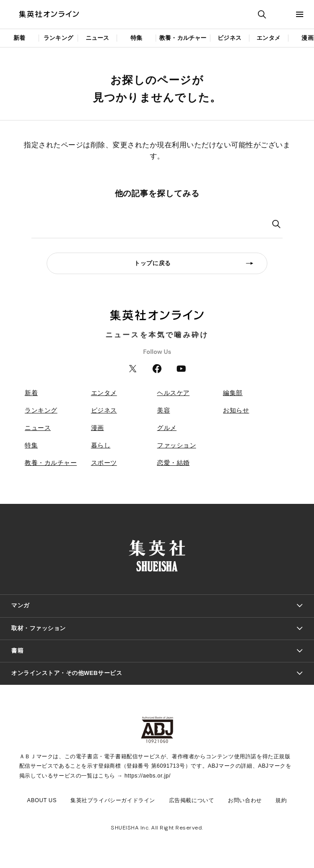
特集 (136, 38)
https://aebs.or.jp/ (148, 776)
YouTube (181, 369)
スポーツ (104, 463)
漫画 (98, 428)
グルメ (167, 428)
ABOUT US (42, 800)
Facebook (157, 369)
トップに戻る (153, 263)
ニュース (98, 38)
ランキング (58, 38)
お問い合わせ (245, 800)
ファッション (177, 445)
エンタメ (268, 38)
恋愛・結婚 (173, 463)
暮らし (101, 445)
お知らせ (236, 410)
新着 (19, 38)
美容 (164, 410)
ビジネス (229, 38)
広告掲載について (192, 800)
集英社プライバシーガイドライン (113, 800)
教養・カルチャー (183, 38)
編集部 (233, 393)
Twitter (133, 369)
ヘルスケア (173, 393)
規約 (281, 800)
